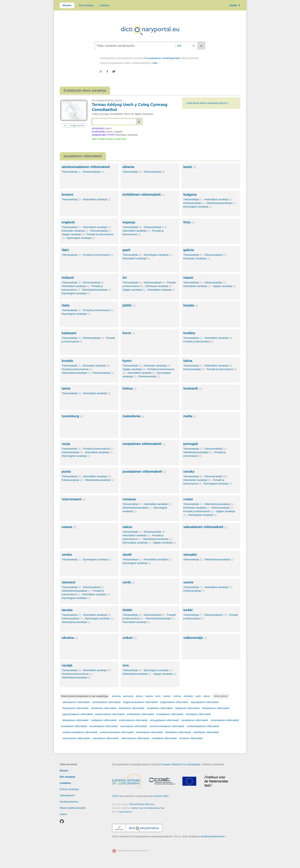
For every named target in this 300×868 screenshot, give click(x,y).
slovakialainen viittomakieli (104, 726)
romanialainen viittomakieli (225, 720)
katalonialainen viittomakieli (110, 714)
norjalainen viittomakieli (144, 444)
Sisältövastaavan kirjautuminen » (134, 851)
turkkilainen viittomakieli (206, 732)
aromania (128, 696)
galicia (189, 250)
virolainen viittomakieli (191, 738)
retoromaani (74, 499)
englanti (68, 222)
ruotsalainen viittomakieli (74, 726)
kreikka (189, 333)
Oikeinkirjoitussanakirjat (221, 203)
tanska (67, 610)
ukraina (70, 638)
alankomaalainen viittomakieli (86, 167)
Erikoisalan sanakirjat (75, 231)
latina (188, 361)
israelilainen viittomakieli (160, 708)
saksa (127, 527)
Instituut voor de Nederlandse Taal (148, 808)
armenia (116, 696)
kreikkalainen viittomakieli (140, 714)
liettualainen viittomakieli (76, 720)
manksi (167, 696)
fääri (65, 250)
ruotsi (188, 499)
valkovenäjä (195, 638)
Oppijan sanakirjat (73, 234)
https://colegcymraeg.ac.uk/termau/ (109, 139)
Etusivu (67, 5)
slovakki (190, 555)
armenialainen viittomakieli (106, 702)
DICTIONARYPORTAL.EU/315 (107, 101)
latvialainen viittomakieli (198, 714)
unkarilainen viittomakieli (106, 738)
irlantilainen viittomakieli (104, 708)
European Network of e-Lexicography (181, 764)
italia (66, 305)
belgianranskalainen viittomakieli (140, 702)
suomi (235, 5)
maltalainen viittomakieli (104, 720)
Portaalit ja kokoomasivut (98, 255)
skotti (127, 555)
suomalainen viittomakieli (134, 726)
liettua (130, 388)
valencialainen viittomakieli (135, 738)
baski (190, 167)
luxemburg (72, 416)
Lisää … (156, 63)
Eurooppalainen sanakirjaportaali (162, 58)
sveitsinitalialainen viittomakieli (203, 726)
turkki (188, 610)
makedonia (133, 416)
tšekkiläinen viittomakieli (178, 732)
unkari (130, 638)
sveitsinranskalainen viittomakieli (80, 732)
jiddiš (129, 305)
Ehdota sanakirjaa (69, 789)
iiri (125, 278)
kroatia (67, 361)
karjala (191, 305)
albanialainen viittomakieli (76, 702)
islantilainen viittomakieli (132, 708)
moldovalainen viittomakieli (133, 720)
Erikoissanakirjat (93, 172)
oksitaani (188, 696)
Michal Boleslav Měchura (142, 804)
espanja (129, 222)
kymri (127, 361)
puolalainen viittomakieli (144, 472)
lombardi (193, 388)
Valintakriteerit (67, 796)
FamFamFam (125, 812)
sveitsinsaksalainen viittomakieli (117, 732)
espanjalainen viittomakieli (205, 702)
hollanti (68, 278)
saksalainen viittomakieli (205, 527)
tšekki (127, 610)
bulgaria (190, 195)
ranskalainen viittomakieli (195, 720)
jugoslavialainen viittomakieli (78, 714)
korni (129, 333)
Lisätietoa (104, 5)
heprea (149, 696)
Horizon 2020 (161, 796)
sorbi (129, 582)
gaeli (127, 250)
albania (129, 167)
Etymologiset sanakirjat (198, 207)
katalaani (69, 333)
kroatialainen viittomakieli (170, 714)
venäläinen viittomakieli (164, 738)
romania (129, 499)
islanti (188, 278)
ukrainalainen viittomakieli (76, 738)
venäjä (67, 665)
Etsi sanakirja (86, 5)
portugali (191, 444)
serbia (67, 555)
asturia (139, 696)
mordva (177, 696)
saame (69, 527)
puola (66, 472)
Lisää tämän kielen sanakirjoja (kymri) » (207, 103)
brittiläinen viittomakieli (144, 195)
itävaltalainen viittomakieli (216, 708)
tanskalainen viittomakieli (149, 732)
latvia (66, 388)
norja (66, 444)
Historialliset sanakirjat (97, 199)
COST (115, 796)
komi (158, 696)
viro (126, 665)
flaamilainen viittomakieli (76, 708)
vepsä (206, 696)
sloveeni (69, 582)
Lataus (63, 814)
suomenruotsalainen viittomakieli (167, 726)
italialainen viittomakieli (187, 708)
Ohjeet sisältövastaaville (73, 808)
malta (190, 416)
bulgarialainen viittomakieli (174, 702)
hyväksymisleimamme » (213, 836)
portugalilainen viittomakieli (164, 720)
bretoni (68, 195)
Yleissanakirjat (71, 172)
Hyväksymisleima (69, 802)
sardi (198, 696)
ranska (189, 472)
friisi (189, 222)
